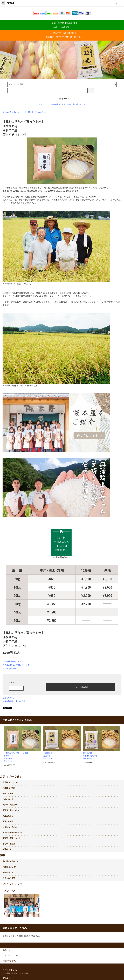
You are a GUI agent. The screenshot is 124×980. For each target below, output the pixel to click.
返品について (8, 698)
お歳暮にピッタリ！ (11, 867)
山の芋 (75, 104)
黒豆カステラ (44, 104)
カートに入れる (80, 687)
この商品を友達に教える (13, 661)
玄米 (64, 104)
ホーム (5, 112)
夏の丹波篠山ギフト (11, 861)
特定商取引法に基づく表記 (14, 701)
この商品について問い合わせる (16, 665)
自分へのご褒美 (9, 878)
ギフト (82, 104)
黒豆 (69, 104)
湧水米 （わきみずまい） (38, 112)
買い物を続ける (9, 668)
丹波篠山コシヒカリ (18, 112)
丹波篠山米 (56, 104)
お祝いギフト (8, 872)
